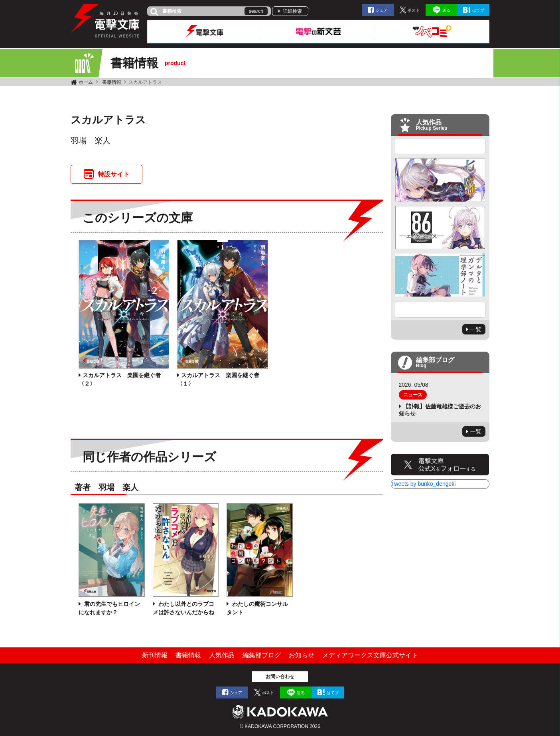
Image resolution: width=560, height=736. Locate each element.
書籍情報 (112, 82)
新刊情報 (155, 655)
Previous (440, 146)
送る (446, 10)
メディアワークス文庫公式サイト (370, 655)
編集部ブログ (262, 655)
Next (440, 310)
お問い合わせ (280, 677)
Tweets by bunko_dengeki (424, 484)
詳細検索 (292, 11)
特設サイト (114, 174)
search (256, 11)
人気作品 (222, 655)
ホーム (86, 82)
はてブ (478, 10)
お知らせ (302, 655)
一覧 (476, 329)
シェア (382, 10)
